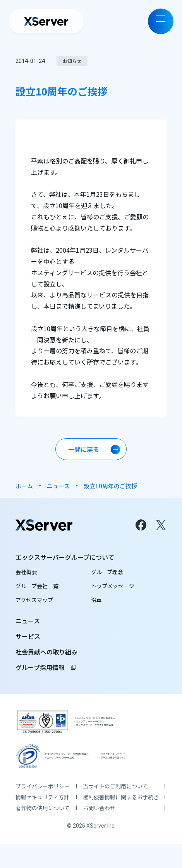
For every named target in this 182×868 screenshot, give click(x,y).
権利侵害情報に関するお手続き (121, 821)
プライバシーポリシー (43, 810)
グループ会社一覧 (37, 587)
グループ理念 (107, 573)
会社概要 (26, 573)
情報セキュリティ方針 (42, 821)
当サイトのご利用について (115, 810)
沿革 (96, 601)
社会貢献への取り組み (46, 653)
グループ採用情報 (46, 668)
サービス (28, 637)
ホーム (24, 486)
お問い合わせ (99, 832)
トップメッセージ (113, 587)
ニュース (58, 486)
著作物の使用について (43, 832)
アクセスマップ (34, 601)
